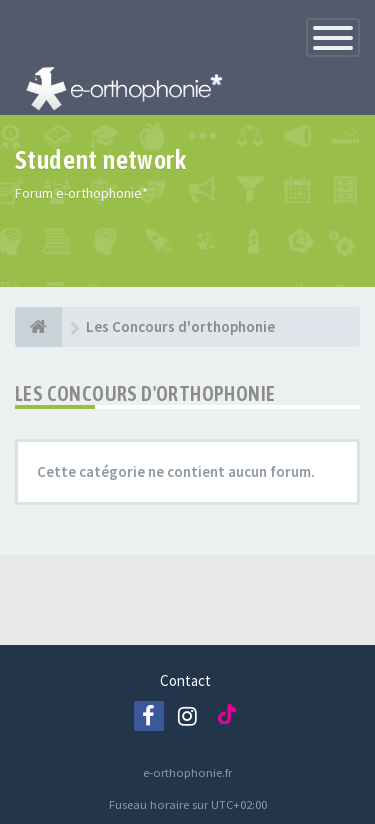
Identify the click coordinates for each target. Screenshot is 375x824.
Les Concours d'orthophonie (145, 393)
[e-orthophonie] (38, 327)
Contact (185, 680)
